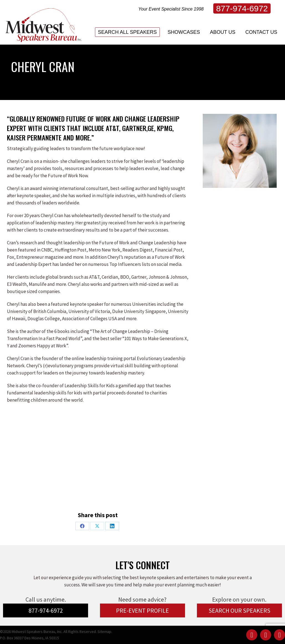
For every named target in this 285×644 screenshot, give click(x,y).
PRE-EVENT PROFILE (142, 610)
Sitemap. (105, 632)
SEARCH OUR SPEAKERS (239, 610)
